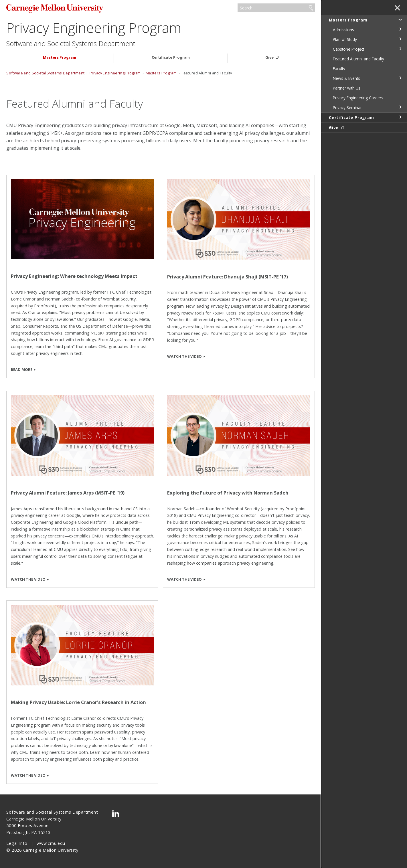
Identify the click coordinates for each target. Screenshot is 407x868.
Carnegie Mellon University (55, 8)
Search (311, 8)
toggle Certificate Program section (400, 117)
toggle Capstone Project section (400, 49)
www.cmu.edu (51, 843)
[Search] (276, 8)
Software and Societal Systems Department (71, 44)
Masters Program (60, 57)
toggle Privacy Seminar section (400, 107)
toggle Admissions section (400, 29)
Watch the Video (184, 356)
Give (270, 57)
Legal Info (17, 843)
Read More (22, 369)
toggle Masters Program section (400, 19)
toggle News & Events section (400, 78)
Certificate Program (171, 57)
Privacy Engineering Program (94, 28)
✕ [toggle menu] (397, 8)
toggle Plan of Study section (400, 39)
